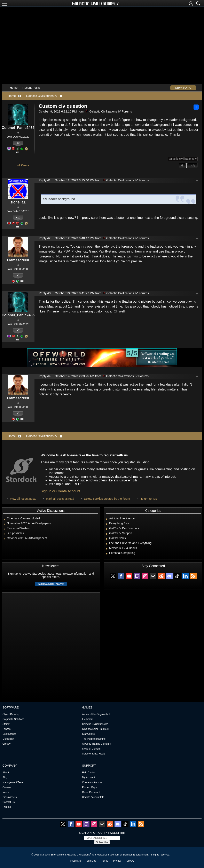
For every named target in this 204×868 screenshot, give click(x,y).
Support (89, 766)
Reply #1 (45, 180)
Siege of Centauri (92, 749)
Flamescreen (18, 260)
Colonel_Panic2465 (18, 128)
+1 (18, 275)
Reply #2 (45, 238)
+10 (18, 218)
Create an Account (92, 782)
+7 (18, 143)
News (6, 792)
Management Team (13, 782)
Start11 (6, 724)
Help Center (89, 773)
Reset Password (91, 792)
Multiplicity (8, 739)
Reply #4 (45, 376)
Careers (7, 787)
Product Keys (89, 787)
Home (14, 88)
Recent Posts (31, 88)
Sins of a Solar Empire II (95, 729)
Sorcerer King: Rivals (94, 754)
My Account (88, 777)
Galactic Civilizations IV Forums (108, 111)
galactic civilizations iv (183, 159)
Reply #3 (45, 293)
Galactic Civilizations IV (42, 96)
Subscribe (102, 842)
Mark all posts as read (60, 499)
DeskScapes (9, 734)
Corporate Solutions (13, 719)
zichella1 (18, 202)
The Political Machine (94, 739)
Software (11, 707)
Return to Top (148, 499)
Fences (6, 729)
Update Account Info (93, 797)
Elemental (88, 719)
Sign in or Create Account (60, 491)
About (6, 773)
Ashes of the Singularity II (96, 714)
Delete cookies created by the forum (107, 499)
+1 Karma (23, 165)
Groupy (6, 744)
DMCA (130, 861)
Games (87, 707)
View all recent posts (23, 499)
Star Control (89, 734)
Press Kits (76, 861)
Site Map (91, 861)
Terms (105, 861)
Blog (5, 777)
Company (10, 766)
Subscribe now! (51, 584)
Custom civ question (63, 106)
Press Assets (10, 797)
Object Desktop (11, 714)
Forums (7, 807)
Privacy (117, 861)
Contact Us (9, 802)
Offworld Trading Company (97, 744)
